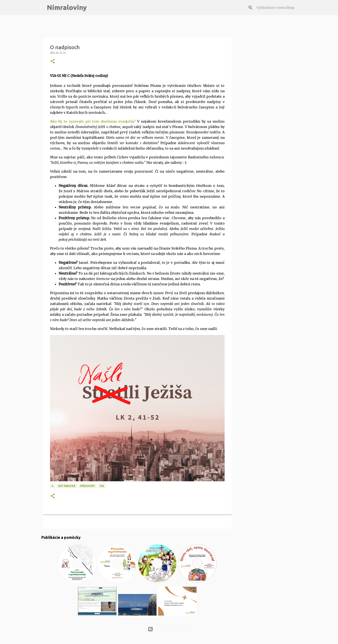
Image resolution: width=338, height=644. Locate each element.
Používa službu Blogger (169, 629)
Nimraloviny (67, 7)
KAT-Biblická (67, 486)
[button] (53, 62)
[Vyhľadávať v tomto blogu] (277, 8)
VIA (102, 486)
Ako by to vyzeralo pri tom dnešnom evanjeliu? (93, 121)
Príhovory (88, 486)
